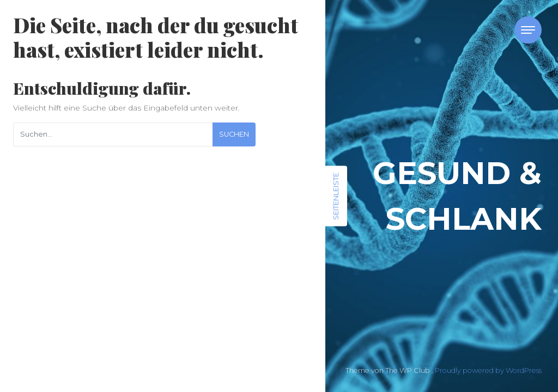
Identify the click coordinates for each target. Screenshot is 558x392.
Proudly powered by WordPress (488, 370)
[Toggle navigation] (528, 30)
